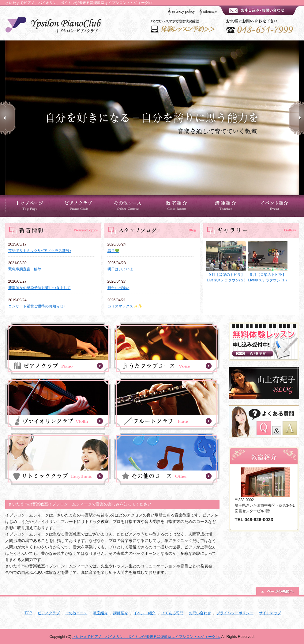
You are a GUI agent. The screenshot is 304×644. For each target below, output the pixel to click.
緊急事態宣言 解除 (25, 269)
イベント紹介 (144, 613)
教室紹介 (100, 613)
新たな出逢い (118, 288)
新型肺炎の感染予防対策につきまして (39, 288)
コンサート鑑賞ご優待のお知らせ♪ (37, 306)
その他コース (76, 613)
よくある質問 (172, 613)
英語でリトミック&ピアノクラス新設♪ (40, 251)
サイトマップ (270, 613)
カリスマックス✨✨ (125, 306)
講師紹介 (121, 613)
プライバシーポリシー (235, 613)
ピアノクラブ (49, 613)
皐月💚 (113, 251)
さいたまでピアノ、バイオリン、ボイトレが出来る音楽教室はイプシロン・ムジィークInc (146, 637)
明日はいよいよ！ (122, 269)
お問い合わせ (200, 613)
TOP (28, 613)
